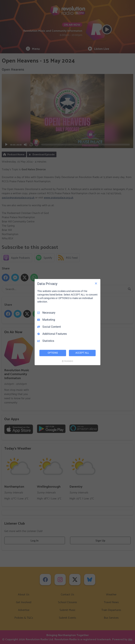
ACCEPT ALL (82, 353)
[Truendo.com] (67, 361)
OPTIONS (53, 353)
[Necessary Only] (96, 283)
